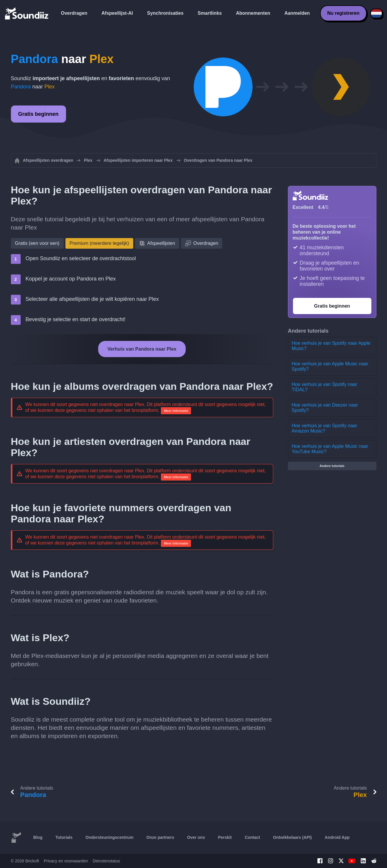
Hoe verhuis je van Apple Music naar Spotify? (330, 366)
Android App (337, 837)
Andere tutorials (332, 466)
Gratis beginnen (38, 114)
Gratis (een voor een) (37, 243)
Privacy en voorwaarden (66, 861)
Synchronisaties (165, 13)
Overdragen (74, 13)
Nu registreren (343, 13)
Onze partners (160, 837)
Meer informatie (176, 411)
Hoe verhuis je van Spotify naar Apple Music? (331, 346)
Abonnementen (253, 13)
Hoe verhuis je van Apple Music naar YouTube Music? (330, 449)
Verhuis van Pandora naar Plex (142, 349)
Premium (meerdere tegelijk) (99, 243)
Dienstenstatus (107, 861)
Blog (38, 837)
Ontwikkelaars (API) (292, 837)
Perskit (225, 837)
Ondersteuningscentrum (109, 837)
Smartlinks (210, 13)
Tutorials (64, 837)
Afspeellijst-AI (117, 13)
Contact (252, 837)
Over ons (196, 837)
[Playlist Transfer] (27, 13)
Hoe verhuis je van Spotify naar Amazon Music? (325, 428)
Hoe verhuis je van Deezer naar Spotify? (325, 408)
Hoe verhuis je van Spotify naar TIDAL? (325, 387)
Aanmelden (297, 13)
